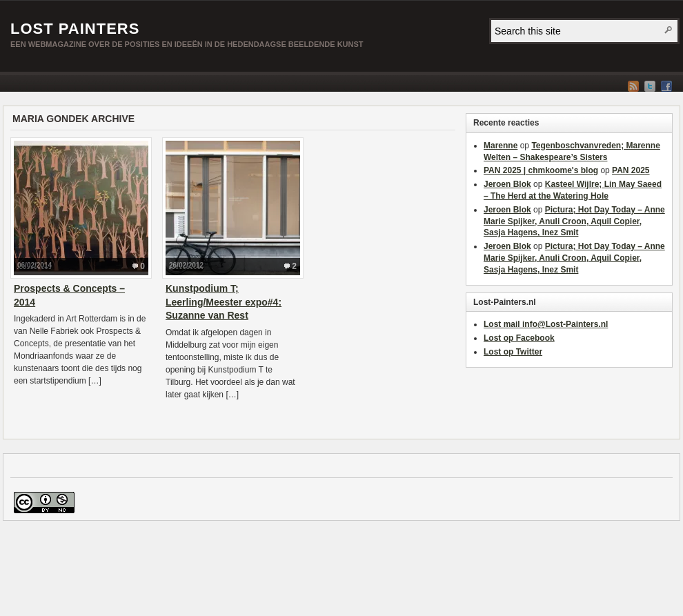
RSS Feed (633, 86)
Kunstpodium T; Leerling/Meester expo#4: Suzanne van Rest (224, 302)
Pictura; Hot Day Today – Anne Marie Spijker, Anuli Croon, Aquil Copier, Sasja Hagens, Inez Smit (574, 221)
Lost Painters (75, 29)
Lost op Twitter (513, 352)
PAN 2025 (631, 170)
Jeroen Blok (507, 184)
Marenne (501, 146)
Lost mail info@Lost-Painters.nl (546, 324)
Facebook (666, 86)
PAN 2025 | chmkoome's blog (541, 170)
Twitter (650, 86)
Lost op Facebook (519, 338)
